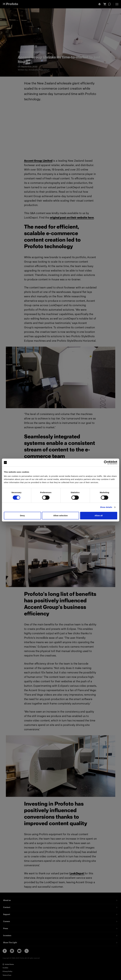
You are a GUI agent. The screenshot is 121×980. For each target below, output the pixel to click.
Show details (106, 507)
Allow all (99, 516)
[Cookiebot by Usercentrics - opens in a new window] (106, 462)
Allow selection (60, 516)
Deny (22, 516)
